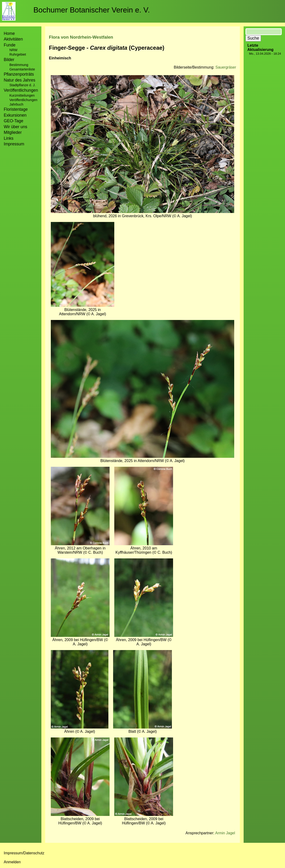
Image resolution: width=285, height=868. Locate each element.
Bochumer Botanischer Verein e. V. (92, 10)
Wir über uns (16, 127)
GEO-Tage (14, 121)
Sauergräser (226, 67)
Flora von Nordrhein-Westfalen (81, 37)
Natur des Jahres (20, 80)
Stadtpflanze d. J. (22, 85)
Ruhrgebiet (18, 54)
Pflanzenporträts (19, 74)
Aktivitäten (13, 39)
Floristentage (16, 109)
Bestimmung (19, 65)
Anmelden (12, 862)
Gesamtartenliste (22, 69)
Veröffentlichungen (23, 100)
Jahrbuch (16, 104)
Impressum (14, 144)
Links (9, 138)
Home (9, 33)
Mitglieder (13, 132)
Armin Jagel (225, 833)
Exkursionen (15, 115)
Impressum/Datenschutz (24, 853)
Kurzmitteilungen (22, 95)
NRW (13, 50)
